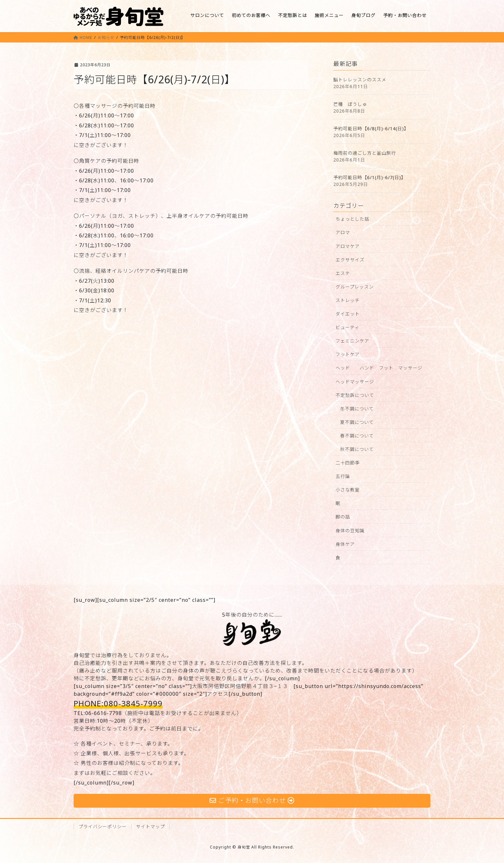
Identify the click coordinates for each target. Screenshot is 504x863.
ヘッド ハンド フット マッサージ (379, 368)
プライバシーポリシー (103, 826)
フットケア (348, 354)
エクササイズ (350, 260)
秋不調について (357, 449)
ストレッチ (348, 300)
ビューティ (347, 327)
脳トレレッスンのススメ (360, 80)
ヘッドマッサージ (355, 382)
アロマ (343, 232)
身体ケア (345, 544)
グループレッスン (355, 287)
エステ (343, 273)
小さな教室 (348, 490)
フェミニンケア (352, 341)
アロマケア (348, 246)
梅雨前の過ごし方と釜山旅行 (365, 153)
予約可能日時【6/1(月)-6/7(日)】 (370, 177)
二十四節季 (348, 463)
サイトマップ (150, 826)
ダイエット (348, 314)
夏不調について (357, 422)
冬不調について (357, 409)
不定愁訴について (355, 395)
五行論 (343, 476)
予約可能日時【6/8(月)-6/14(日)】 (371, 129)
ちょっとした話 (352, 219)
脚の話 (343, 517)
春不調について (357, 436)
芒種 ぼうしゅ (350, 104)
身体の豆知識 (350, 531)
